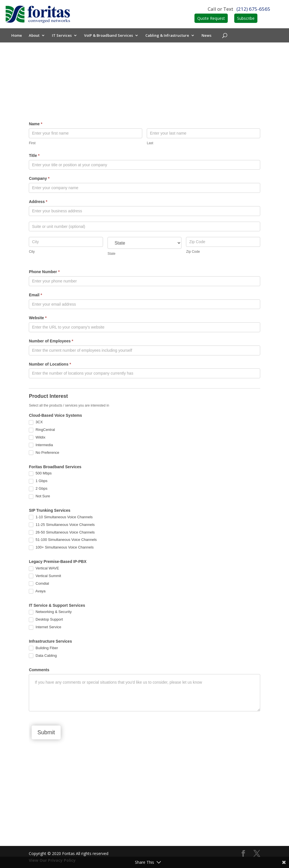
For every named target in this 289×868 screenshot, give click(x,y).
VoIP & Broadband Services (109, 36)
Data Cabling (43, 656)
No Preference (44, 453)
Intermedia (41, 445)
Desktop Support (46, 620)
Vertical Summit (45, 576)
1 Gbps (38, 481)
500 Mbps (40, 473)
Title (34, 156)
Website (38, 318)
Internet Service (45, 627)
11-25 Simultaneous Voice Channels (62, 525)
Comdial (39, 584)
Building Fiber (43, 648)
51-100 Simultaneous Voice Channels (63, 540)
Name (35, 124)
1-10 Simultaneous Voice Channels (61, 517)
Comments (39, 670)
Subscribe (246, 18)
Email (35, 295)
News (206, 36)
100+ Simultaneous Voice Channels (61, 548)
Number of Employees (51, 341)
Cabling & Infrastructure (167, 36)
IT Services (62, 36)
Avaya (37, 591)
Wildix (37, 438)
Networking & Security (50, 612)
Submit (46, 732)
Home (17, 36)
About (34, 36)
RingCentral (42, 430)
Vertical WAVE (44, 568)
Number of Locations (50, 364)
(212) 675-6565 (253, 9)
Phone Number (44, 272)
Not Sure (39, 496)
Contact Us (145, 821)
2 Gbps (38, 489)
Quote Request (211, 18)
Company (39, 178)
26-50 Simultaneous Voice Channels (62, 533)
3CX (36, 422)
